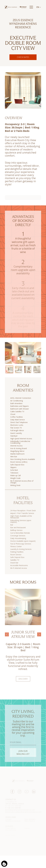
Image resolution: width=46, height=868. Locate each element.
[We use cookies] (4, 864)
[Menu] (31, 7)
